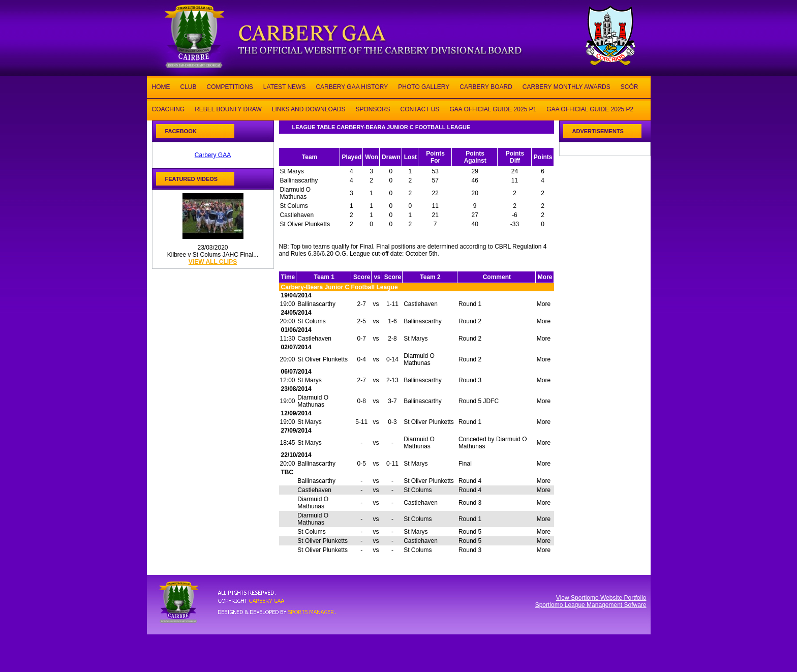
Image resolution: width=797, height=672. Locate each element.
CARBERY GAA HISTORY (352, 86)
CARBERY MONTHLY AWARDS (566, 86)
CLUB (189, 86)
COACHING (168, 109)
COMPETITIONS (230, 86)
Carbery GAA (213, 155)
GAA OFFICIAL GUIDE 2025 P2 (590, 109)
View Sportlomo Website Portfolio (601, 598)
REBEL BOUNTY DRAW (228, 109)
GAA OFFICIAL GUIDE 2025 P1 (493, 109)
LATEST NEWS (285, 86)
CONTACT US (420, 109)
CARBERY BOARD (486, 86)
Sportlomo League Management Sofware (591, 605)
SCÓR (630, 86)
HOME (161, 86)
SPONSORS (373, 109)
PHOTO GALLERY (424, 86)
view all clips (213, 262)
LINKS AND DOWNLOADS (309, 109)
